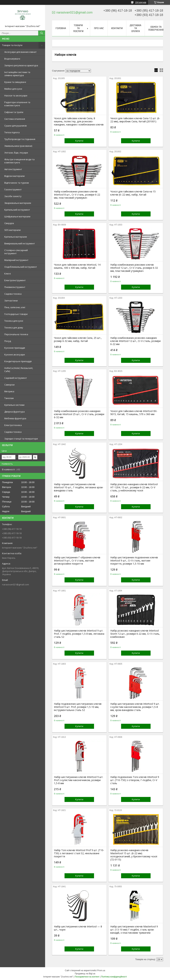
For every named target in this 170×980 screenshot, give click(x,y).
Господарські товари (16, 314)
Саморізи (9, 385)
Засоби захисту (13, 196)
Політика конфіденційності (114, 977)
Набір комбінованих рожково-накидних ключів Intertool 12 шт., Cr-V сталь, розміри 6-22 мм (135, 341)
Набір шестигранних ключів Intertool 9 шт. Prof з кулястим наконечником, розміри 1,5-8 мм (79, 780)
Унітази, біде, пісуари (16, 153)
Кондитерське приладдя (18, 361)
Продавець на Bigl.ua (85, 974)
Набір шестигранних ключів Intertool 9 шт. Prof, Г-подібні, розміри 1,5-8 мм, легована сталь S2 (79, 634)
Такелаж (9, 398)
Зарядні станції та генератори (21, 439)
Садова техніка (13, 294)
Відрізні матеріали (14, 176)
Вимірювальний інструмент (20, 243)
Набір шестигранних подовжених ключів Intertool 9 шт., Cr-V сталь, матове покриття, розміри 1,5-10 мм (134, 561)
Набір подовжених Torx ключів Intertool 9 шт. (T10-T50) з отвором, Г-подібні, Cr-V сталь (135, 780)
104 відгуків (141, 2)
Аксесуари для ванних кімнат (20, 52)
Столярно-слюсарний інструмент (16, 252)
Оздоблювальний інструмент (21, 267)
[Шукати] (42, 33)
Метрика (9, 391)
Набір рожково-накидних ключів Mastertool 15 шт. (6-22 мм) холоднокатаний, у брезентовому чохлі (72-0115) (134, 855)
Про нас (99, 28)
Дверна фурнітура (14, 412)
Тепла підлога (12, 132)
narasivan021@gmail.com (16, 584)
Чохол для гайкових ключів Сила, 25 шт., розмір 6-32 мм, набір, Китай (78, 339)
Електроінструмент (15, 280)
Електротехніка (13, 425)
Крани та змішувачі (15, 82)
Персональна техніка (16, 334)
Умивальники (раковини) (18, 146)
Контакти (117, 28)
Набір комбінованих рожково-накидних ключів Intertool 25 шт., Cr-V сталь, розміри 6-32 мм (79, 414)
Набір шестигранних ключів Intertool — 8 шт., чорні (78, 928)
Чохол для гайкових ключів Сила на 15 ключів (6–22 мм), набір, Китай (133, 193)
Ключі (8, 274)
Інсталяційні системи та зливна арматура (17, 74)
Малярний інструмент (16, 260)
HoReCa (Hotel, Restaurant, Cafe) (19, 370)
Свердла (9, 223)
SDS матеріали (12, 230)
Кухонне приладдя (15, 348)
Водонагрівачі (12, 59)
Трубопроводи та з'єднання (20, 139)
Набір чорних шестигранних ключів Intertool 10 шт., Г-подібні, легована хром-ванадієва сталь (79, 487)
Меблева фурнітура (15, 418)
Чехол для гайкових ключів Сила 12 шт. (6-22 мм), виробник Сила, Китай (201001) (135, 120)
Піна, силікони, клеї (15, 307)
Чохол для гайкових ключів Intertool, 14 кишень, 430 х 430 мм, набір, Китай (77, 266)
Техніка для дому (14, 328)
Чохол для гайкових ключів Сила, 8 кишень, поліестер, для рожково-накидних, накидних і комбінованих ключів (79, 121)
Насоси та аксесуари (16, 96)
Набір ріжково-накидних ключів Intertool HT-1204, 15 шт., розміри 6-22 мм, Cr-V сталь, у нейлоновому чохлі (134, 487)
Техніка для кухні (14, 321)
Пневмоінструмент (15, 287)
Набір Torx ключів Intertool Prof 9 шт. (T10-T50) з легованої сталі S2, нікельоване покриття (79, 853)
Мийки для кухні (13, 89)
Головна (61, 28)
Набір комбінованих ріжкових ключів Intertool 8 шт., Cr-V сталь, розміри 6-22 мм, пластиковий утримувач (77, 195)
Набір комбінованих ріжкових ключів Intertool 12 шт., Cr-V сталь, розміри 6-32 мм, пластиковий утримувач (134, 268)
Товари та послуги (12, 45)
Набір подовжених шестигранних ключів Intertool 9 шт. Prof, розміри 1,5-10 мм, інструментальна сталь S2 (78, 707)
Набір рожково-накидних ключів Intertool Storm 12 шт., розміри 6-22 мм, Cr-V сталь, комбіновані (135, 634)
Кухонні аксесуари (15, 355)
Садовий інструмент (16, 378)
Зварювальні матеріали (18, 203)
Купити (79, 141)
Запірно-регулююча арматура (21, 65)
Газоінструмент (13, 189)
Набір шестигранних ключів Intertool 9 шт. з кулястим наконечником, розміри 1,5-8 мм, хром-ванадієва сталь (135, 707)
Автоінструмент (13, 169)
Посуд (8, 341)
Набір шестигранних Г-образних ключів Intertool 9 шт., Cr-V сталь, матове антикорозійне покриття (77, 561)
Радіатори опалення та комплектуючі (17, 104)
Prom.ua (101, 970)
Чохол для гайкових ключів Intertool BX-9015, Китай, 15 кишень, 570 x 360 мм (134, 413)
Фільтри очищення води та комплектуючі (19, 161)
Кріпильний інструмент (17, 210)
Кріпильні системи (14, 405)
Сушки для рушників (16, 126)
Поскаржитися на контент (87, 977)
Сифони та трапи (14, 112)
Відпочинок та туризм (17, 183)
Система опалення (15, 119)
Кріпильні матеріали (16, 237)
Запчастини (11, 301)
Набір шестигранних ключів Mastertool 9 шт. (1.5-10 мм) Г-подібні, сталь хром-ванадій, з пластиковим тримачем (134, 930)
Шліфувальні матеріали (17, 216)
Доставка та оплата (135, 28)
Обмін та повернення (156, 28)
